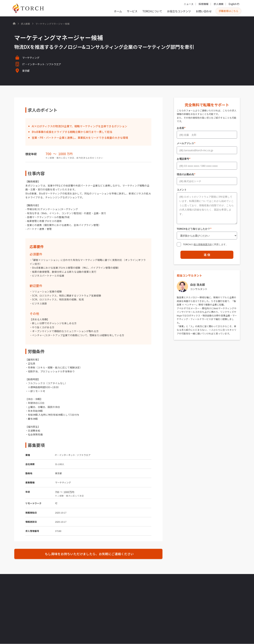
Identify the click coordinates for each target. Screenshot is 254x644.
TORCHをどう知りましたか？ (194, 227)
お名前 (181, 128)
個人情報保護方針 (203, 243)
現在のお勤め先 (186, 173)
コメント (182, 188)
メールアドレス (186, 143)
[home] (28, 8)
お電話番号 (184, 158)
